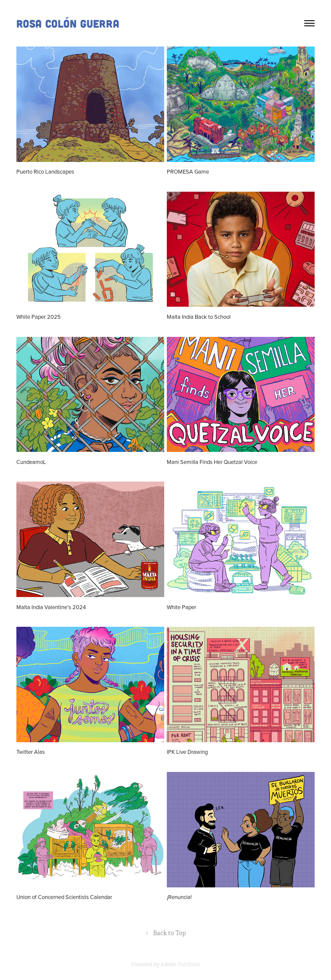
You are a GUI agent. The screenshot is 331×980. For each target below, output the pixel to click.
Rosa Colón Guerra (68, 23)
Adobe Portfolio (180, 964)
